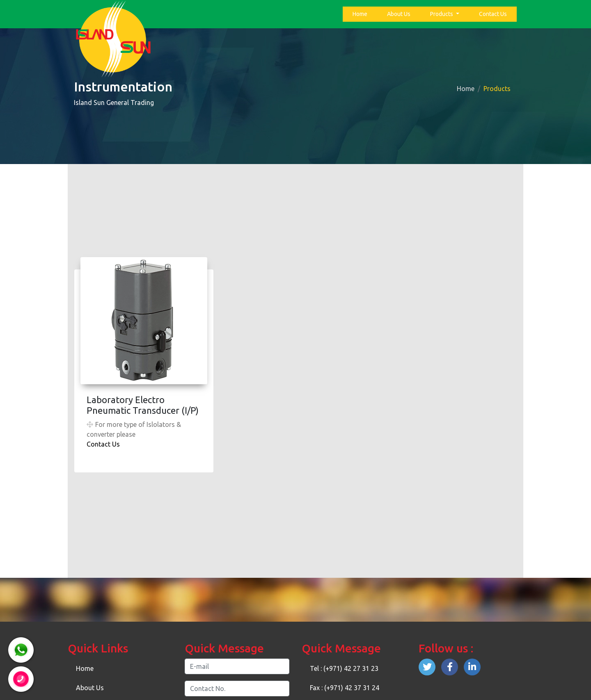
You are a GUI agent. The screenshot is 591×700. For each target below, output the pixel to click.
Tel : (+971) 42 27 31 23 (344, 668)
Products (442, 14)
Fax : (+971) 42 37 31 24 (345, 688)
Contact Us (493, 14)
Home (362, 13)
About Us (399, 14)
